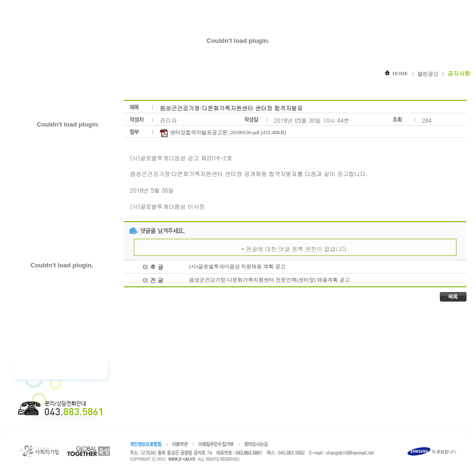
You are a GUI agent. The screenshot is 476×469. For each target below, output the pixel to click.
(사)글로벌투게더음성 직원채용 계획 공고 (237, 266)
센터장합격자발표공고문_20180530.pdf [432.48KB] (223, 132)
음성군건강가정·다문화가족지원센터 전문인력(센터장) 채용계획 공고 (269, 280)
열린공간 (428, 74)
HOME (396, 73)
